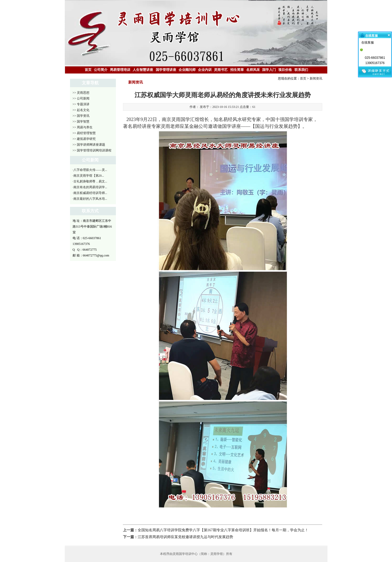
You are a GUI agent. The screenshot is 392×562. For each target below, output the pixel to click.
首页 (88, 70)
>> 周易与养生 (83, 127)
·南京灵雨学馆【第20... (88, 176)
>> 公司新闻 (81, 98)
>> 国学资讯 (81, 116)
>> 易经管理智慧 (84, 133)
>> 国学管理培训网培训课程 (92, 150)
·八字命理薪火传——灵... (90, 170)
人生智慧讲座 (143, 70)
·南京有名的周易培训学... (90, 187)
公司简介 (101, 70)
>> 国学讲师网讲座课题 (89, 145)
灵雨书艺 (221, 70)
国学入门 (269, 70)
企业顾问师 (187, 70)
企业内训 (205, 70)
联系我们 (301, 70)
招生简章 (237, 70)
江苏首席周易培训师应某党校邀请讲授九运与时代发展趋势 (185, 537)
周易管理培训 (120, 70)
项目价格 (285, 70)
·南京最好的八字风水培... (90, 199)
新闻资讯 (316, 78)
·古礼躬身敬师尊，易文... (90, 181)
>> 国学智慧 (81, 122)
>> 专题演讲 (81, 104)
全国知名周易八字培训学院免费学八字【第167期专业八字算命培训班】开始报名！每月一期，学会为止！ (223, 530)
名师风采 (253, 70)
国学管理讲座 (166, 70)
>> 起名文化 (81, 110)
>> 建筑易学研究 (84, 139)
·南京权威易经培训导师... (90, 193)
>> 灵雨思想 (81, 93)
